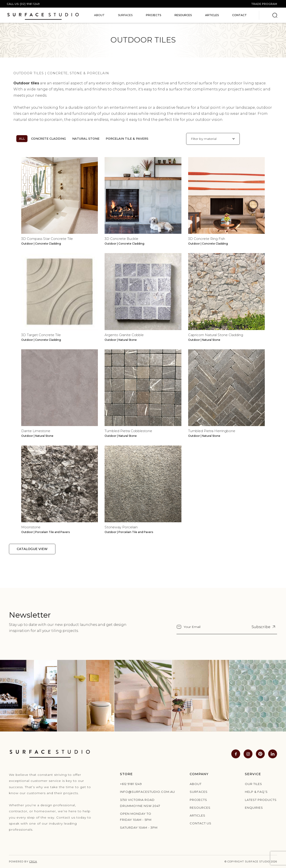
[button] (99, 15)
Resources (183, 15)
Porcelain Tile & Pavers (127, 139)
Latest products (261, 800)
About (196, 784)
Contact (239, 15)
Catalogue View (32, 549)
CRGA (33, 862)
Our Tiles (253, 784)
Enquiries (254, 808)
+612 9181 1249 (131, 784)
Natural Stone (86, 139)
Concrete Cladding (48, 139)
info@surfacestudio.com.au (141, 792)
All (22, 139)
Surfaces (199, 792)
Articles (212, 15)
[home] (43, 15)
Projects (154, 15)
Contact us (201, 823)
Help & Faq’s (256, 792)
